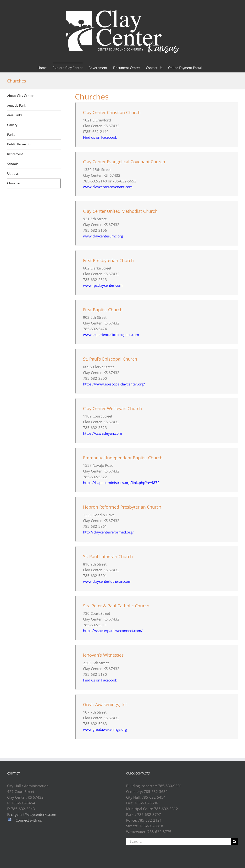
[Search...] (178, 842)
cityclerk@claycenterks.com (34, 814)
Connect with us (29, 820)
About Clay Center (20, 96)
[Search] (234, 842)
